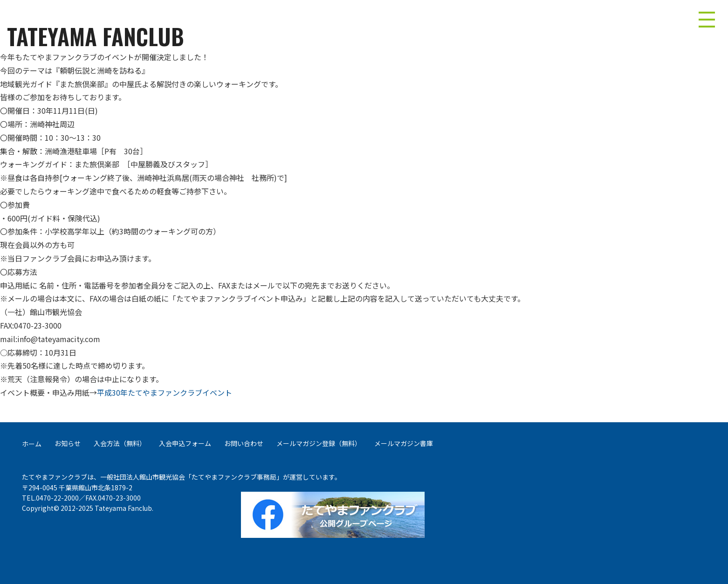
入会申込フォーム (185, 443)
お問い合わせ (244, 443)
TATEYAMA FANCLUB (96, 36)
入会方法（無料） (120, 443)
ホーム (32, 444)
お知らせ (68, 443)
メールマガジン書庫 (404, 443)
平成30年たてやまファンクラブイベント (165, 392)
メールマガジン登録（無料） (319, 443)
